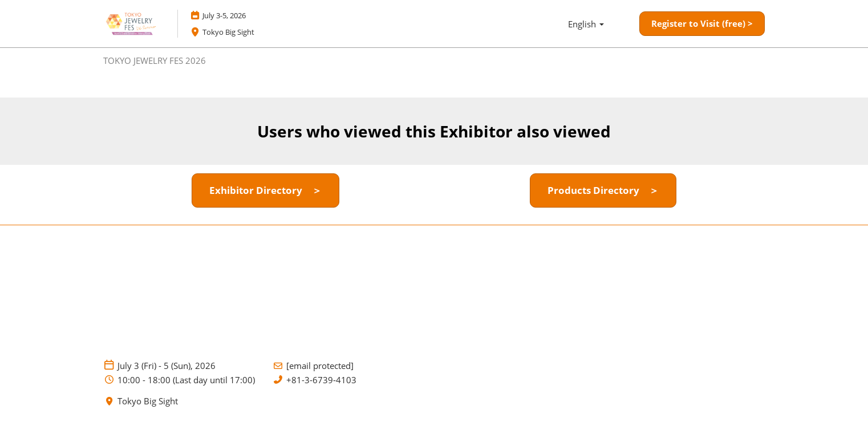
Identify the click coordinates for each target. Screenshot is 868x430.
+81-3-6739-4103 (321, 380)
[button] (702, 24)
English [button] (586, 24)
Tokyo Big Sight (148, 401)
